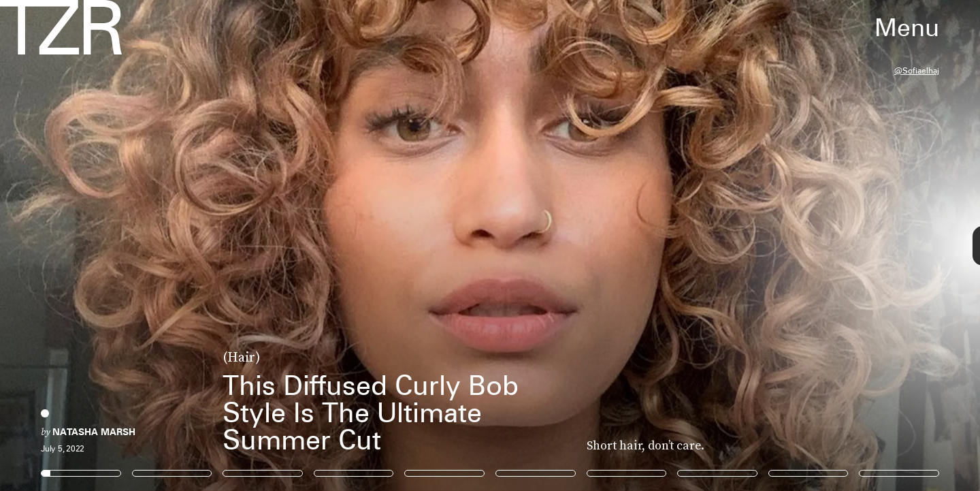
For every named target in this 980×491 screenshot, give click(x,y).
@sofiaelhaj (917, 70)
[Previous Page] (162, 245)
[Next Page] (652, 245)
